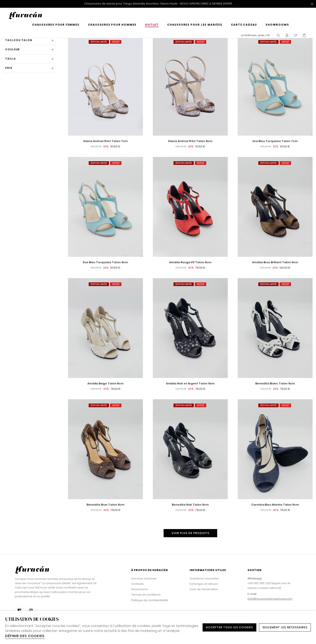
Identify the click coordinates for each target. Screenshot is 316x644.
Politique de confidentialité (149, 600)
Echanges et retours (204, 584)
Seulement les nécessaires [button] (285, 627)
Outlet (152, 25)
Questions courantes (204, 578)
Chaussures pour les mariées (195, 25)
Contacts (137, 584)
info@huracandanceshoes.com (270, 599)
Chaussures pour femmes (56, 25)
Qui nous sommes (144, 578)
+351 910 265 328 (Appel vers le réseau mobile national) (269, 586)
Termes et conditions (146, 595)
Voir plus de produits (190, 533)
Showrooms (277, 25)
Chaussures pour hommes (112, 25)
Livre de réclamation (204, 589)
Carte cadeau (244, 25)
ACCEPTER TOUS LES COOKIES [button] (229, 627)
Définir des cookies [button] (25, 636)
